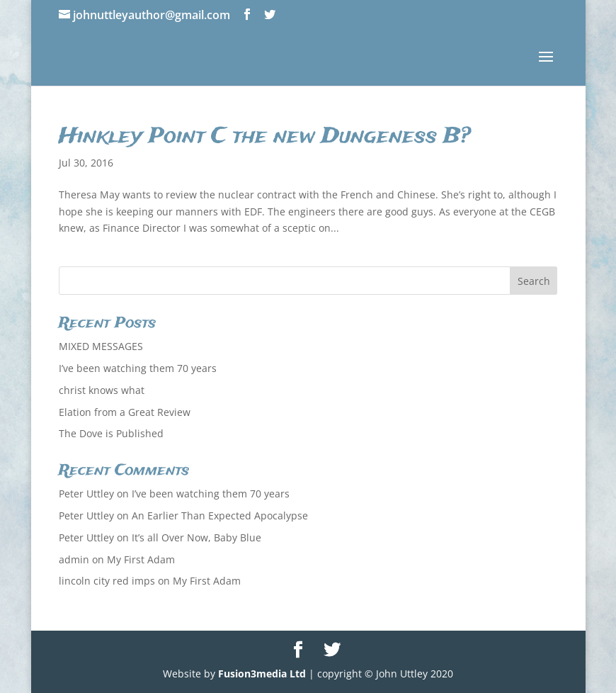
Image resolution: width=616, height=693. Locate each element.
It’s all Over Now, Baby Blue (196, 537)
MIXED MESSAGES (101, 346)
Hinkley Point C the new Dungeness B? (265, 137)
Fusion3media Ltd (262, 674)
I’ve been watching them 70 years (138, 368)
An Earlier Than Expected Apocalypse (220, 515)
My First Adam (141, 559)
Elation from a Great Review (125, 412)
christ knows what (102, 390)
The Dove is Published (111, 433)
